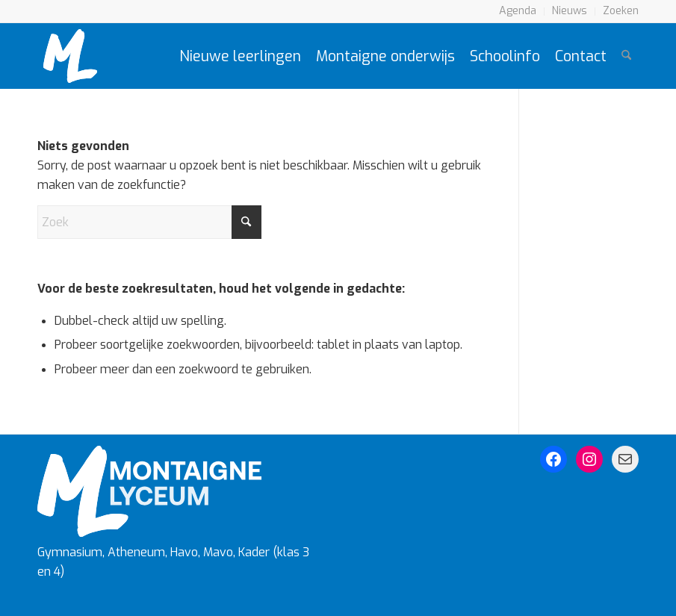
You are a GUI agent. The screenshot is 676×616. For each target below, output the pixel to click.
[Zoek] (626, 56)
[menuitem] (518, 12)
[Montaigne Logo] (70, 56)
